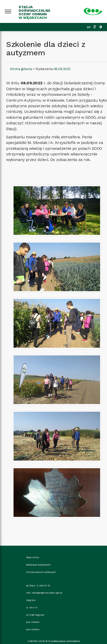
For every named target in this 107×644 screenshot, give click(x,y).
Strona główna (21, 69)
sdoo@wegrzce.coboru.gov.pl (47, 593)
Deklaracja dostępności (38, 565)
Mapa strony (33, 557)
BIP (89, 27)
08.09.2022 (62, 69)
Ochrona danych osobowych (41, 572)
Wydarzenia (44, 69)
